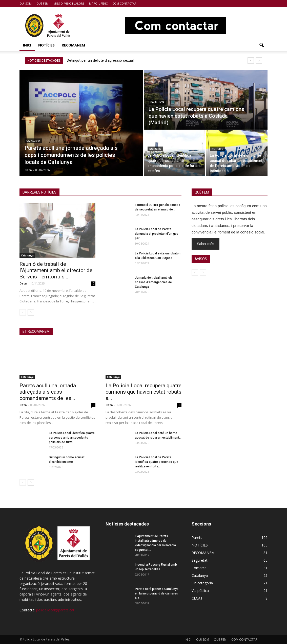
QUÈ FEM (43, 3)
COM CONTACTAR (124, 3)
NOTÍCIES (46, 45)
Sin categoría (202, 583)
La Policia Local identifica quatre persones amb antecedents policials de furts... (72, 438)
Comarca (199, 568)
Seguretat (200, 560)
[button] (261, 45)
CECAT (197, 598)
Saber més (206, 244)
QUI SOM (26, 3)
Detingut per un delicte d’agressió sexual (100, 60)
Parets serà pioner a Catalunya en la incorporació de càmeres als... (157, 593)
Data (28, 170)
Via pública (200, 591)
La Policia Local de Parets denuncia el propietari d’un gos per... (157, 234)
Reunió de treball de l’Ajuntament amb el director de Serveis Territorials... (56, 270)
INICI (27, 45)
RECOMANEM (73, 45)
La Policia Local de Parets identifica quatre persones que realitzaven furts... (157, 462)
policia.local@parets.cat (55, 610)
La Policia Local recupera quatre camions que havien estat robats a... (143, 392)
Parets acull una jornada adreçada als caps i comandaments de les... (48, 392)
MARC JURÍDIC (98, 3)
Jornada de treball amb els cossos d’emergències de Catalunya (154, 282)
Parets (197, 538)
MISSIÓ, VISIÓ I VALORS (69, 3)
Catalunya (33, 141)
